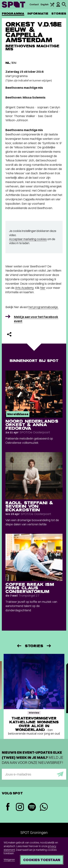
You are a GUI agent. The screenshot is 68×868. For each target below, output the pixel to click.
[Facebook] (8, 807)
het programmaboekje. (43, 307)
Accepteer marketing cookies (28, 239)
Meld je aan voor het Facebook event (36, 319)
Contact (34, 4)
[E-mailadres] (34, 774)
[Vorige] (19, 646)
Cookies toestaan (42, 860)
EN (14, 63)
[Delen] (9, 334)
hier (43, 288)
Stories (59, 14)
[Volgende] (49, 646)
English (45, 4)
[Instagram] (20, 807)
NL (8, 63)
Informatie (38, 14)
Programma (13, 14)
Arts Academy (24, 288)
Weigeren (9, 860)
